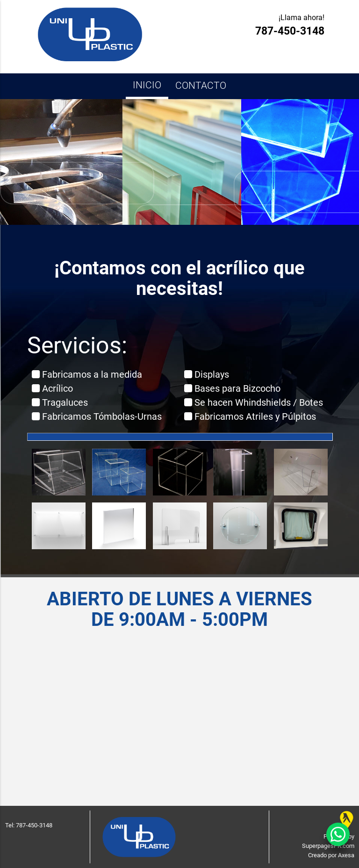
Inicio (147, 85)
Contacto (201, 85)
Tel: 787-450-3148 (29, 825)
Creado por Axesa (331, 855)
